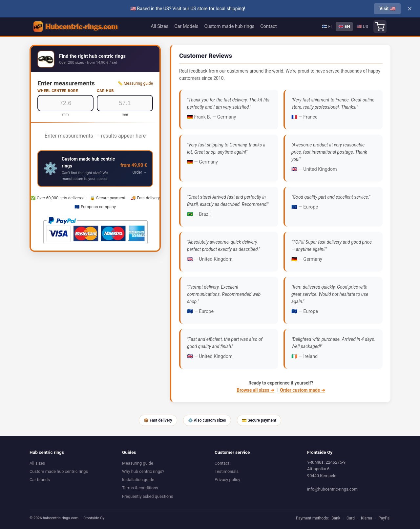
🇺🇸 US (362, 26)
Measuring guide (138, 463)
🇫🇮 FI (327, 26)
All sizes (37, 463)
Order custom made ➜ (302, 390)
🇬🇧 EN (344, 26)
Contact (268, 26)
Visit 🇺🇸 (387, 9)
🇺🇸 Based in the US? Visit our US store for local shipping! (188, 9)
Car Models (186, 26)
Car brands (40, 480)
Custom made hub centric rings (59, 471)
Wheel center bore (58, 91)
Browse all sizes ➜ (255, 390)
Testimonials (227, 471)
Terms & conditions (140, 488)
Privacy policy (227, 480)
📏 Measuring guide (135, 83)
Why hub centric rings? (143, 471)
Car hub (105, 91)
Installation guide (138, 480)
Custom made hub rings (229, 26)
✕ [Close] (410, 9)
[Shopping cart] (380, 27)
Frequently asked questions (148, 496)
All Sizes (159, 26)
